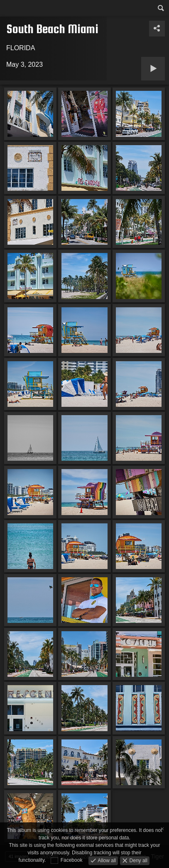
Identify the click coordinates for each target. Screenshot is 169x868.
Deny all (138, 860)
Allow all (106, 860)
